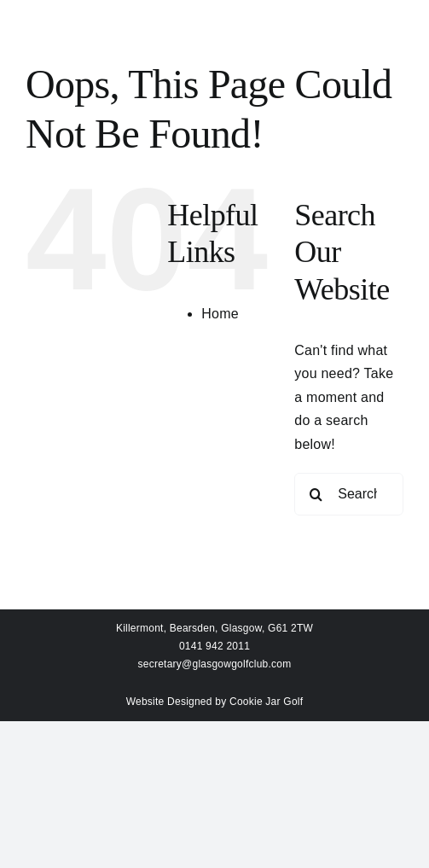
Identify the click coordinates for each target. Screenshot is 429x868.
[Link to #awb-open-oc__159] (214, 55)
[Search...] (349, 494)
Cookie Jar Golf (266, 702)
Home (220, 314)
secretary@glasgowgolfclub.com (215, 664)
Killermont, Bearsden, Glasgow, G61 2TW (214, 628)
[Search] (316, 494)
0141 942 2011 (214, 646)
